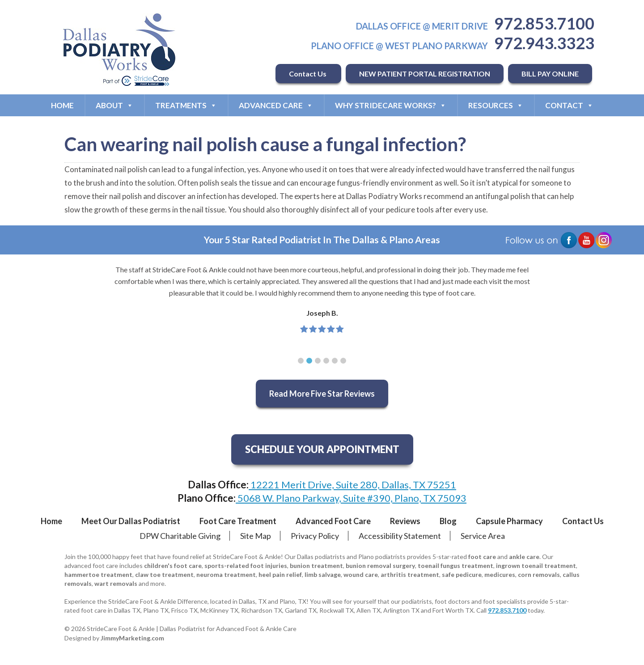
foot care (482, 557)
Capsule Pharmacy (509, 521)
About (114, 105)
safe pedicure (462, 574)
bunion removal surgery (380, 565)
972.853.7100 (544, 23)
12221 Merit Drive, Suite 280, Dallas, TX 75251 (352, 485)
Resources (496, 105)
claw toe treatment (164, 574)
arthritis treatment (410, 574)
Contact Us (308, 74)
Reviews (405, 521)
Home (62, 105)
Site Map (256, 536)
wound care (361, 574)
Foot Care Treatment (238, 521)
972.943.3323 (544, 43)
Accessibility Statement (400, 536)
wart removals (116, 583)
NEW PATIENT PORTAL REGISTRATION (425, 74)
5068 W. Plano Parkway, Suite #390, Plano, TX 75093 (351, 498)
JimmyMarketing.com (132, 638)
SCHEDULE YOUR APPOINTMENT (322, 449)
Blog (448, 521)
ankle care (524, 557)
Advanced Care (276, 105)
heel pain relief (280, 574)
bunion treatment (316, 565)
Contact (569, 105)
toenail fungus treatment (455, 565)
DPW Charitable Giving (180, 536)
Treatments (186, 105)
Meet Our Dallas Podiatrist (131, 521)
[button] (301, 361)
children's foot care (173, 565)
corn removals (539, 574)
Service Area (483, 536)
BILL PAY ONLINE (550, 74)
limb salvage (323, 574)
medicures (500, 574)
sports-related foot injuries (246, 565)
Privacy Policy (315, 536)
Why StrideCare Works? (391, 105)
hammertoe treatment (98, 574)
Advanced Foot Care (333, 521)
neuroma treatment (226, 574)
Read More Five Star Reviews (322, 394)
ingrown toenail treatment (536, 565)
